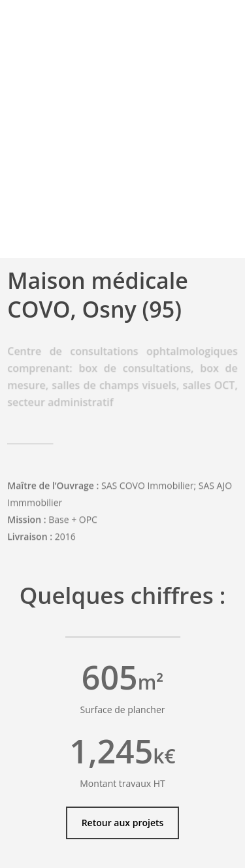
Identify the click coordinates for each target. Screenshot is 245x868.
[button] (123, 823)
